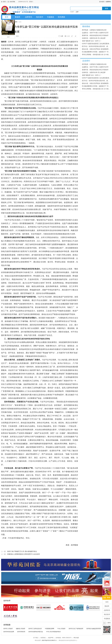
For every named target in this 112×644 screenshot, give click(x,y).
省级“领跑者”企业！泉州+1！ (92, 41)
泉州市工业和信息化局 (35, 629)
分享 (62, 36)
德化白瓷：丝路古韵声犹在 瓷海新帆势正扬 (97, 49)
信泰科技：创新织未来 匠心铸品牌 (94, 38)
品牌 (77, 12)
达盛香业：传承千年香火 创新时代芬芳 (95, 33)
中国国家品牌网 (50, 629)
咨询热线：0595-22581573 (63, 638)
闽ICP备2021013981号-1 (49, 640)
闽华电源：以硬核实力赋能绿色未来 (94, 30)
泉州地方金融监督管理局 (94, 629)
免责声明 (51, 638)
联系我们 (43, 638)
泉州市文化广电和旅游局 (76, 629)
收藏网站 (108, 2)
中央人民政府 (61, 629)
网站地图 (76, 638)
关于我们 (36, 638)
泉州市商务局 (21, 632)
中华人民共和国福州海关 (53, 632)
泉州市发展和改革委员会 (36, 632)
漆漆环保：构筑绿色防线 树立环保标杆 (95, 35)
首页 (7, 17)
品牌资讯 (29, 17)
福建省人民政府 (21, 629)
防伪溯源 (61, 17)
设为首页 (102, 2)
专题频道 (51, 17)
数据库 (18, 17)
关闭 (8, 37)
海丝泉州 (40, 17)
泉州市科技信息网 (9, 632)
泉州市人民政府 (8, 629)
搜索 (107, 8)
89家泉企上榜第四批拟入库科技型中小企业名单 (23, 554)
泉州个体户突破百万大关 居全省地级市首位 (22, 551)
